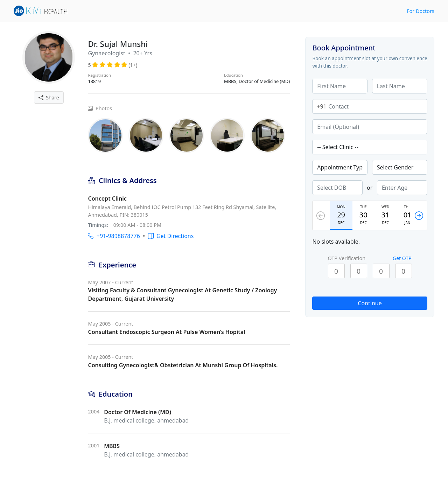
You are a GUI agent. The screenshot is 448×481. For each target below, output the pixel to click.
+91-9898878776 (114, 236)
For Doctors (421, 11)
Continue (370, 303)
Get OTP (402, 258)
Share (49, 97)
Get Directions (171, 236)
